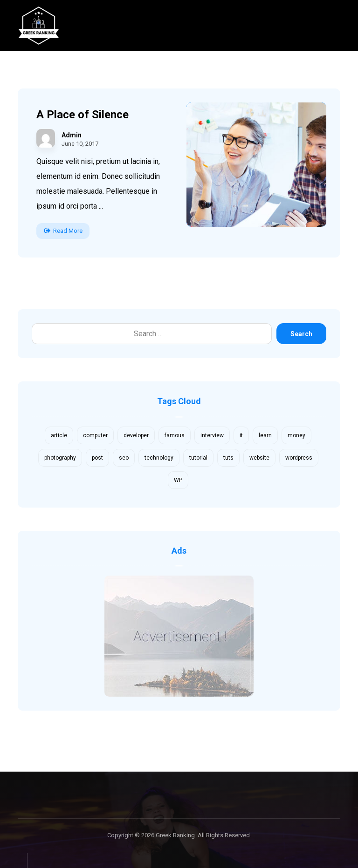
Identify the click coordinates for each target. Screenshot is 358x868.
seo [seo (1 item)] (124, 458)
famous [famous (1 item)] (175, 435)
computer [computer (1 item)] (95, 435)
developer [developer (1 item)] (136, 435)
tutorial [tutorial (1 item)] (198, 458)
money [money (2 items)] (296, 435)
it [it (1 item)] (241, 435)
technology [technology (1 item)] (159, 458)
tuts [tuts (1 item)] (228, 458)
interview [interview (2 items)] (212, 435)
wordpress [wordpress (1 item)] (299, 458)
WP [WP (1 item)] (178, 480)
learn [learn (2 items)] (265, 435)
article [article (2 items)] (59, 435)
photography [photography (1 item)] (60, 458)
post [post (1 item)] (97, 458)
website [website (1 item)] (259, 458)
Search (301, 334)
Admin (72, 135)
